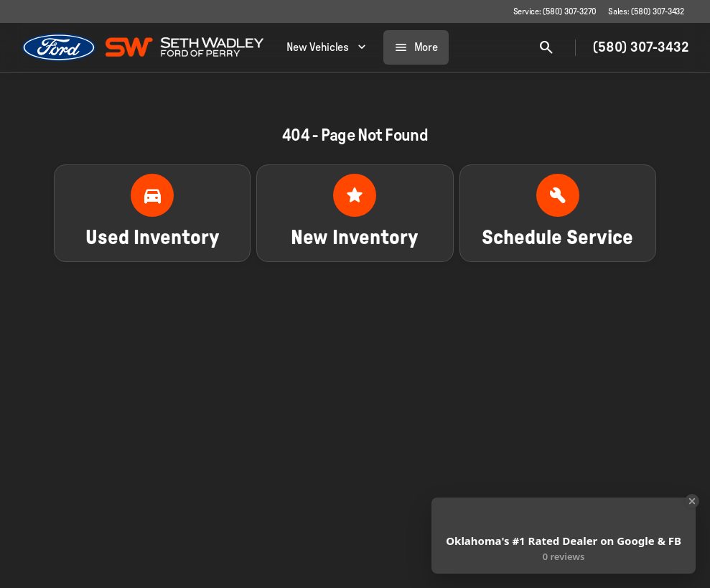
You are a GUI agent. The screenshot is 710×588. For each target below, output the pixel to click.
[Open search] (546, 47)
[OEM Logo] (59, 47)
